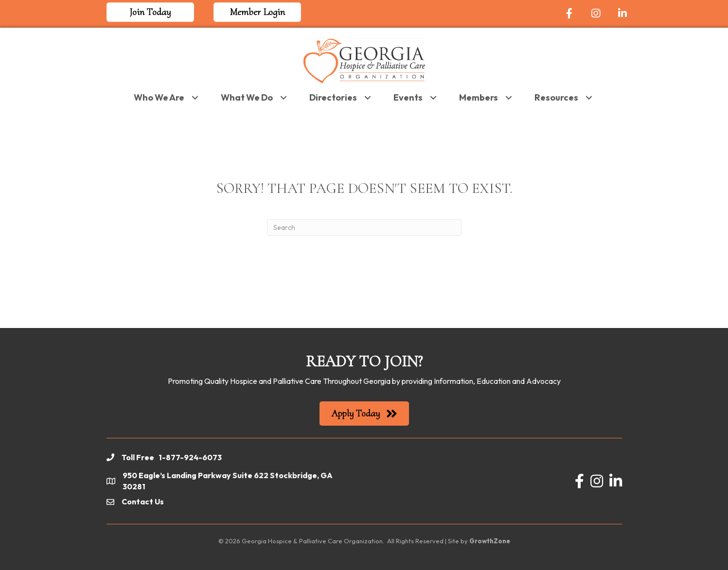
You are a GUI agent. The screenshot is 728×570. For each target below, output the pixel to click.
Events (408, 97)
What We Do (247, 97)
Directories (333, 97)
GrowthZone (490, 541)
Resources (556, 97)
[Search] (364, 227)
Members (479, 97)
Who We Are (159, 97)
